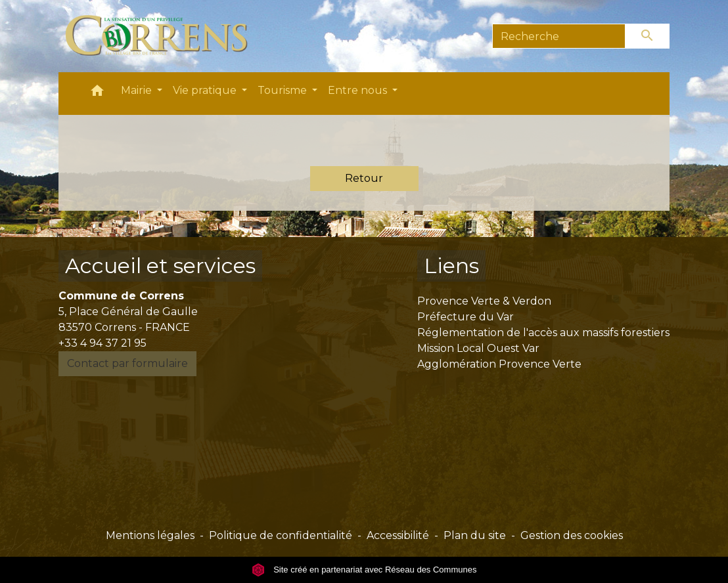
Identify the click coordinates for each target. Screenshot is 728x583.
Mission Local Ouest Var (478, 348)
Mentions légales (150, 535)
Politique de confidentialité (281, 535)
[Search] (559, 36)
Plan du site (475, 535)
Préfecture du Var (466, 317)
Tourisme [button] (284, 90)
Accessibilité (398, 535)
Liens (451, 266)
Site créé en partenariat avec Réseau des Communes (364, 570)
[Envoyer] (648, 36)
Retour (364, 178)
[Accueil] (164, 36)
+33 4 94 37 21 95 (102, 343)
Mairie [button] (138, 90)
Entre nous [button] (359, 90)
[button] (97, 94)
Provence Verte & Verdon (484, 301)
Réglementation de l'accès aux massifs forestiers (543, 333)
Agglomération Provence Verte (499, 364)
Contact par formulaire (127, 363)
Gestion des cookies (572, 535)
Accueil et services (160, 266)
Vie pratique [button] (206, 90)
